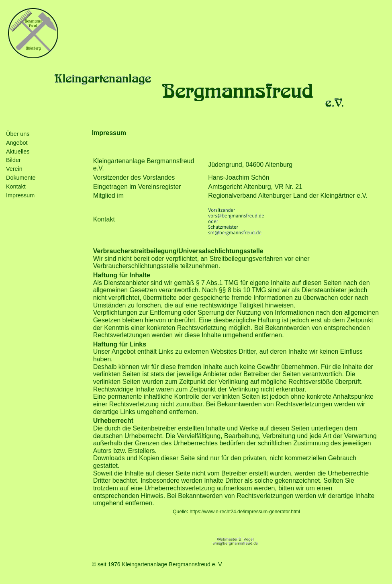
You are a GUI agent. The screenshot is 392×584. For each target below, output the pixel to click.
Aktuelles (18, 152)
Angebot (17, 143)
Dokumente (21, 178)
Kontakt (16, 186)
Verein (14, 169)
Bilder (13, 160)
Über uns (18, 134)
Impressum (20, 195)
